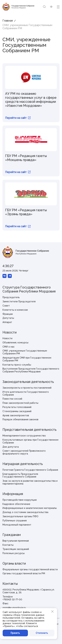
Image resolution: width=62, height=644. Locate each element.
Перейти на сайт (18, 118)
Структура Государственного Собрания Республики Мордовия (29, 289)
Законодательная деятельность (28, 382)
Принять (15, 633)
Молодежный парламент (17, 525)
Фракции (8, 314)
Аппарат (7, 322)
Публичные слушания (15, 521)
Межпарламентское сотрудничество (24, 436)
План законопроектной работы (20, 403)
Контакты (8, 545)
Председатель (11, 297)
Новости (10, 332)
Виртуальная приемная (16, 541)
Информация (13, 494)
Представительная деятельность (30, 430)
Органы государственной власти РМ (24, 573)
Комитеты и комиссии (15, 310)
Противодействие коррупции (20, 500)
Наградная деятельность (23, 464)
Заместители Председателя (19, 301)
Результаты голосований (17, 407)
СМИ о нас (9, 347)
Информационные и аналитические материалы (30, 508)
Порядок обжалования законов (20, 419)
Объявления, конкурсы (15, 343)
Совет (6, 306)
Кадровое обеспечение (16, 504)
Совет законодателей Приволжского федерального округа (24, 452)
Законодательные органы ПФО (20, 516)
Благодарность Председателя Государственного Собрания (20, 475)
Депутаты (8, 318)
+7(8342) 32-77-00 (12, 599)
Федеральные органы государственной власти (30, 569)
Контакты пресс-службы (17, 365)
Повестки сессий (12, 399)
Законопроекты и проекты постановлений (27, 388)
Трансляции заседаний (16, 549)
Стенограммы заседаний (17, 411)
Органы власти (14, 563)
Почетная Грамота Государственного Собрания (30, 470)
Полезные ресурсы (14, 553)
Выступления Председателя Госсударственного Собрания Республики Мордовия (31, 370)
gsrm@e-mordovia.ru (14, 608)
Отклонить (42, 633)
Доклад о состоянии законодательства (25, 512)
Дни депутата (11, 447)
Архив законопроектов (16, 415)
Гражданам (12, 535)
